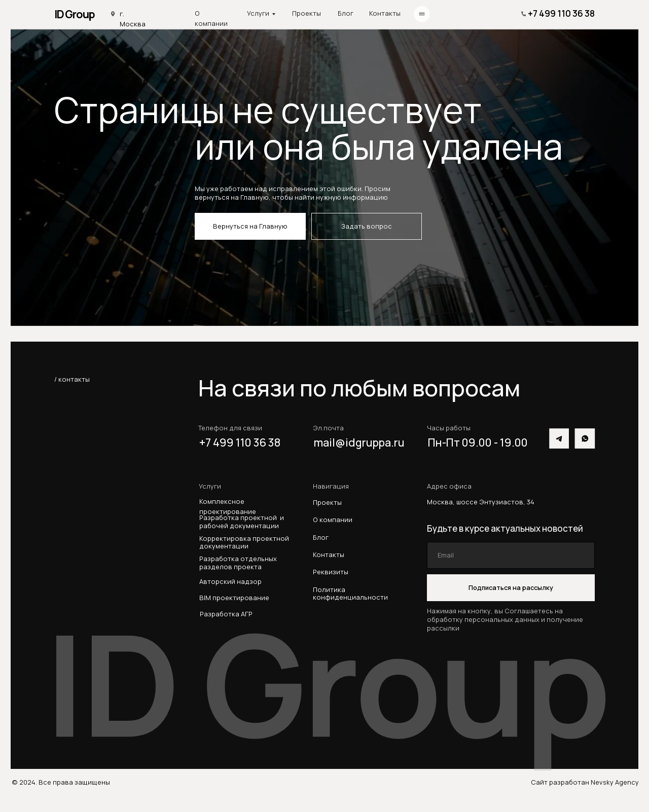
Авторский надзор (230, 581)
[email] (511, 555)
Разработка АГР (226, 614)
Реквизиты (331, 572)
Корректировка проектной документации (244, 543)
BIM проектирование (234, 598)
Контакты (385, 13)
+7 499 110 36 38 (561, 13)
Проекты (307, 13)
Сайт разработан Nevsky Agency (585, 782)
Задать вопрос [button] (367, 226)
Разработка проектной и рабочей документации (242, 522)
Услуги (258, 13)
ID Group (75, 14)
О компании (211, 18)
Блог (346, 13)
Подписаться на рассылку (511, 587)
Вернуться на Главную (250, 226)
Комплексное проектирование (228, 506)
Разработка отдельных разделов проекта (240, 563)
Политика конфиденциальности (350, 593)
